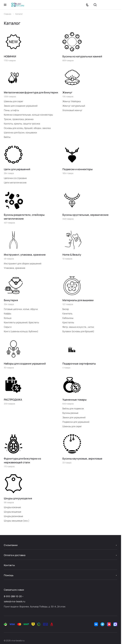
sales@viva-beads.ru (14, 601)
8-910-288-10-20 (13, 596)
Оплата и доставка (15, 555)
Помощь (9, 575)
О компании (11, 545)
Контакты (9, 565)
